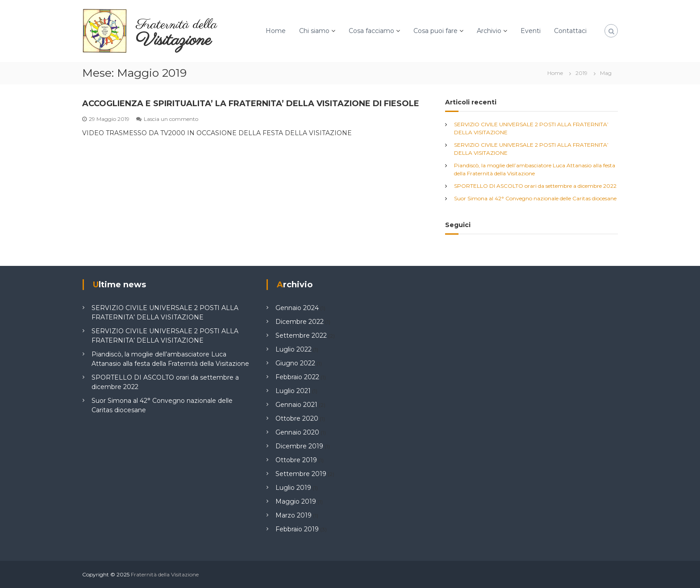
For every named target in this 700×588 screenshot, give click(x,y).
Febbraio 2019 (297, 529)
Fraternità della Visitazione (165, 574)
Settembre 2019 (301, 474)
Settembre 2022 (301, 335)
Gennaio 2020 (297, 432)
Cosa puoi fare (435, 31)
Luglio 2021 (293, 391)
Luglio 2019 (293, 488)
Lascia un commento (171, 119)
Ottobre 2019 (296, 460)
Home (276, 31)
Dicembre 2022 (300, 322)
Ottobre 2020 (297, 418)
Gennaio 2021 (296, 405)
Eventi (531, 31)
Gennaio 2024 (297, 308)
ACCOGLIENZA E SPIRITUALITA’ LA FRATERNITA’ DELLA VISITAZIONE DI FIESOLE (251, 104)
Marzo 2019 (294, 515)
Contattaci (570, 31)
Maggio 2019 (296, 501)
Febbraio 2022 (297, 377)
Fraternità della (176, 25)
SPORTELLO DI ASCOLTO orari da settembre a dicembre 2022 (535, 186)
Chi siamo (314, 31)
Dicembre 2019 (299, 446)
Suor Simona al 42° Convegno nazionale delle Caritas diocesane (535, 198)
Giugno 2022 (295, 363)
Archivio (489, 31)
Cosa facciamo (371, 31)
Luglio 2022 (294, 349)
